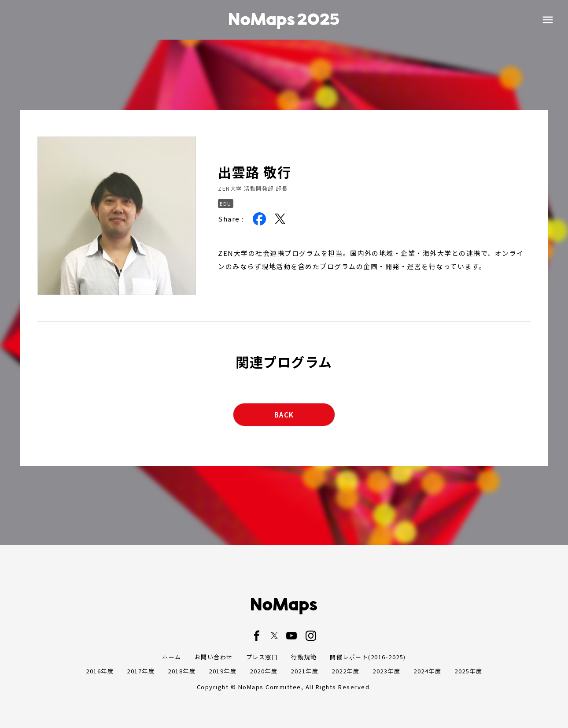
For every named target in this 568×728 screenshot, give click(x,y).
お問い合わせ (214, 657)
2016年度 (100, 671)
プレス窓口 (262, 657)
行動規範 (304, 657)
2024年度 (427, 671)
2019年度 (223, 671)
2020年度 (264, 671)
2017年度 (141, 671)
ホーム (172, 657)
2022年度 (345, 671)
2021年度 (304, 671)
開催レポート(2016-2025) (368, 657)
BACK (284, 415)
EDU (226, 203)
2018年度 (182, 671)
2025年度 (468, 671)
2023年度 (386, 671)
